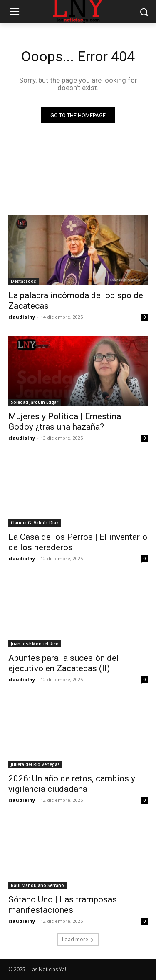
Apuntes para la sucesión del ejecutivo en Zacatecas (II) (64, 663)
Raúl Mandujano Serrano (37, 885)
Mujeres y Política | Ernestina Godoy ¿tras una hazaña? (65, 422)
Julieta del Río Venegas (35, 764)
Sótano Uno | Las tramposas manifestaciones (63, 905)
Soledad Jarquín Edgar (35, 402)
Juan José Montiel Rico (35, 644)
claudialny (22, 317)
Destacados (24, 281)
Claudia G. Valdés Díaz (35, 523)
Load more (78, 939)
